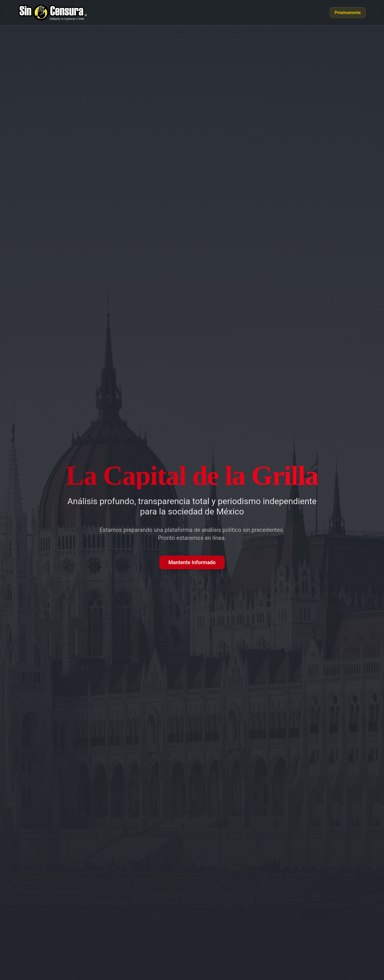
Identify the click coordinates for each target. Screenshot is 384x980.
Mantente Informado (192, 562)
